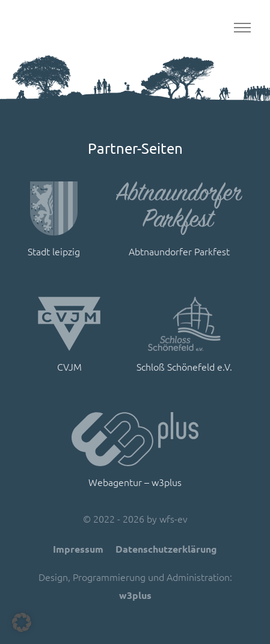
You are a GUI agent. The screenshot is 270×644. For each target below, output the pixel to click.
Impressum (78, 549)
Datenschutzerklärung (166, 549)
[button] (22, 622)
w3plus (135, 595)
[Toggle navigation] (242, 28)
